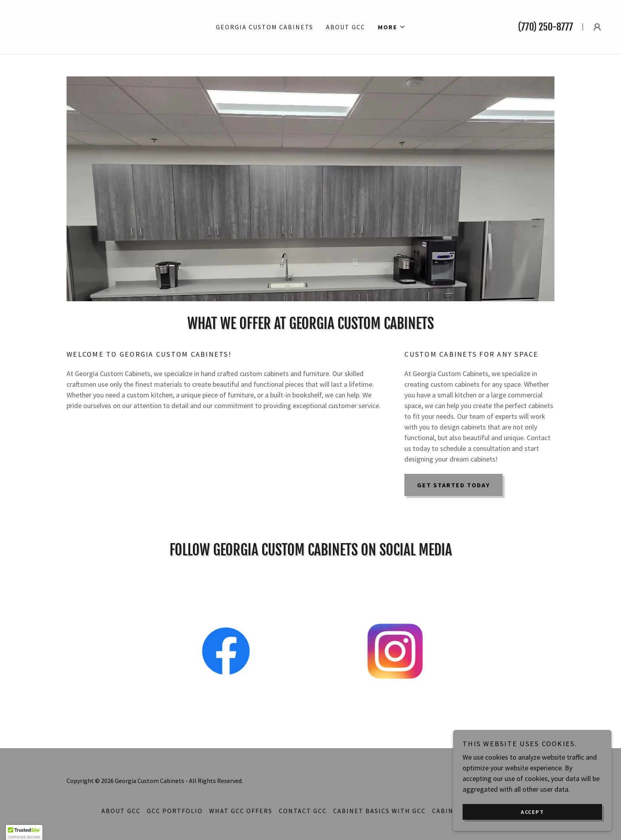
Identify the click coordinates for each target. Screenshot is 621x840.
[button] (392, 27)
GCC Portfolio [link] (175, 811)
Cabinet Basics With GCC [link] (379, 811)
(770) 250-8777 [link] (546, 27)
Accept (532, 811)
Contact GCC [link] (303, 811)
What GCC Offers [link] (241, 811)
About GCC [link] (346, 27)
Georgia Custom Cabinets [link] (265, 27)
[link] (58, 26)
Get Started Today (453, 485)
